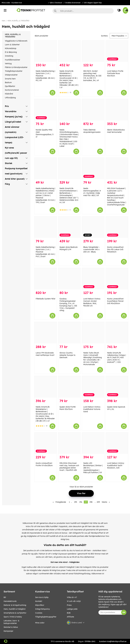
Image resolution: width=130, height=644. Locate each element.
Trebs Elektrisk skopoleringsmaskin (92, 131)
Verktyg (8, 64)
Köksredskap (11, 48)
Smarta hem (10, 79)
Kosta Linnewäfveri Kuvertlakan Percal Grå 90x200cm (115, 301)
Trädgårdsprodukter (14, 71)
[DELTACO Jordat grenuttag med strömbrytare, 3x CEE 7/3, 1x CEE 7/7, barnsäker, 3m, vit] (93, 51)
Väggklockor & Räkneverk (16, 41)
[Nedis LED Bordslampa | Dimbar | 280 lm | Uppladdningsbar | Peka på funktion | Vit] (93, 443)
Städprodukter (11, 75)
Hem (4, 21)
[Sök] (83, 11)
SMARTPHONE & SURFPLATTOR (15, 613)
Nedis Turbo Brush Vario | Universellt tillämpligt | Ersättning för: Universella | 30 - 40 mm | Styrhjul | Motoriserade (93, 359)
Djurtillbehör (10, 86)
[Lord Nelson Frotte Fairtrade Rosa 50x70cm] (117, 51)
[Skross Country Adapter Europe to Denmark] (69, 333)
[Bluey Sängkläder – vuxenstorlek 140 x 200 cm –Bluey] (93, 227)
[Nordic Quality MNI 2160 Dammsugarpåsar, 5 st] (46, 110)
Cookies (39, 613)
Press (69, 605)
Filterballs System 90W (45, 299)
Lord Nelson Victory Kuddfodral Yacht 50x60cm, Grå (116, 465)
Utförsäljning (10, 98)
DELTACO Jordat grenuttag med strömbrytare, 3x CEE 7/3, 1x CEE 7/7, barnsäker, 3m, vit (92, 76)
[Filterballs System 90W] (46, 279)
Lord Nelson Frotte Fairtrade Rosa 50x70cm (115, 73)
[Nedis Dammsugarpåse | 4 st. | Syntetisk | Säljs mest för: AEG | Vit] (93, 168)
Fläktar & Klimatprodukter (16, 67)
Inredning (9, 56)
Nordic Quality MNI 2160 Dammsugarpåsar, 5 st (45, 133)
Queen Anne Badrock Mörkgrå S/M (69, 248)
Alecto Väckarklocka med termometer (116, 131)
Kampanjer (8, 631)
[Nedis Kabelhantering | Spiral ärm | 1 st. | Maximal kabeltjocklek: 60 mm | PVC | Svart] (46, 227)
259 (98, 502)
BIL (5, 597)
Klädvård (9, 94)
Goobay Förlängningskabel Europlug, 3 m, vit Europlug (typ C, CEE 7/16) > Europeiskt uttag (68, 305)
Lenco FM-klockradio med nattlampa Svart (45, 354)
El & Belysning (11, 52)
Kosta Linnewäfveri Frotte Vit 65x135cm (44, 464)
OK (124, 612)
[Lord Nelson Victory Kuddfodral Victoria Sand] (93, 387)
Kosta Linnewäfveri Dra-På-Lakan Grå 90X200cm (115, 249)
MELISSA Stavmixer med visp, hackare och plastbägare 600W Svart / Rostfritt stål (69, 467)
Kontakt (39, 601)
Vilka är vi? (72, 597)
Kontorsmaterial (12, 90)
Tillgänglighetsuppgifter (46, 617)
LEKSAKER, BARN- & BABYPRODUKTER (11, 622)
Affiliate (70, 617)
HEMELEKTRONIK (10, 601)
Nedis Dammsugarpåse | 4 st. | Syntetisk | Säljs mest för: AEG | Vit (92, 192)
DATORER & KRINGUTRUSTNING (15, 605)
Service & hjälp (42, 597)
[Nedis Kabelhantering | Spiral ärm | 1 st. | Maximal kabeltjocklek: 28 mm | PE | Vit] (46, 51)
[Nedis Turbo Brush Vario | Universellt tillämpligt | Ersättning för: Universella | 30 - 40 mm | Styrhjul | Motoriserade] (93, 333)
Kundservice (17, 3)
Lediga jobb (72, 609)
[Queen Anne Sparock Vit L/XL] (117, 387)
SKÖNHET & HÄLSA (11, 627)
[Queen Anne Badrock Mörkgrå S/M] (69, 227)
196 (81, 502)
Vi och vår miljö (74, 601)
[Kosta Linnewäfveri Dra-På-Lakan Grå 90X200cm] (117, 227)
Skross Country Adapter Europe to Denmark (67, 355)
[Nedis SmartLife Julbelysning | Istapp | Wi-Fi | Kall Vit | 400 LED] (117, 333)
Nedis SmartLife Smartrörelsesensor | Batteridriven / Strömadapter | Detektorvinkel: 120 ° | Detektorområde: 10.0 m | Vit (69, 195)
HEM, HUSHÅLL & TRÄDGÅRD (18, 21)
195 (76, 502)
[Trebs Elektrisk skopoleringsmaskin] (93, 110)
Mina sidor (6, 3)
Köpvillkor (40, 605)
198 (91, 502)
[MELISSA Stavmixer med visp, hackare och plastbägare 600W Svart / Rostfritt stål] (69, 443)
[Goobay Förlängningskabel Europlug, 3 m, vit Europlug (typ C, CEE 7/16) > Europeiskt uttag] (69, 279)
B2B (69, 613)
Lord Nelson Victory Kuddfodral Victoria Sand (92, 409)
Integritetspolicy (42, 609)
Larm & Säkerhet (12, 45)
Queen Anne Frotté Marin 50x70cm (68, 408)
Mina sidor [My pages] (40, 623)
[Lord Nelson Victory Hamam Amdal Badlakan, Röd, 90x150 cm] (93, 279)
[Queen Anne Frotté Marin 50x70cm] (69, 387)
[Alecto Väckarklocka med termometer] (117, 110)
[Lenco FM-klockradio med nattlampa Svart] (46, 333)
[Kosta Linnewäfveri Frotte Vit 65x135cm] (46, 443)
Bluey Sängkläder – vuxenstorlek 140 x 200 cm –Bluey (92, 249)
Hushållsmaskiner (12, 60)
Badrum (8, 82)
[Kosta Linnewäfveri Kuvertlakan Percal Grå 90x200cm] (117, 279)
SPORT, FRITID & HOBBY (13, 617)
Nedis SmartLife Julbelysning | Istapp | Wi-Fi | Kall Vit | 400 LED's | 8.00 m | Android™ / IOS (116, 357)
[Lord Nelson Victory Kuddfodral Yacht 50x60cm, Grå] (117, 443)
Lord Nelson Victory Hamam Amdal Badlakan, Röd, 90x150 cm (92, 302)
